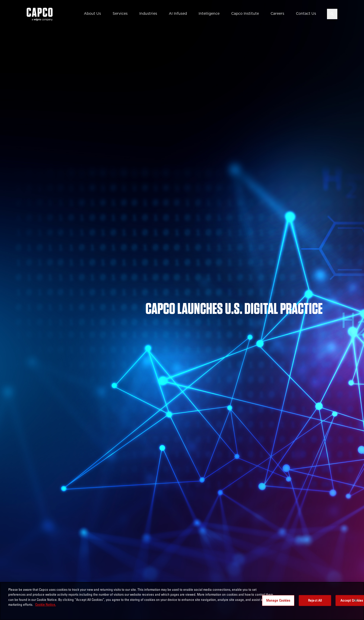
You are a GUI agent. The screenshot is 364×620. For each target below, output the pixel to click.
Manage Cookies (278, 600)
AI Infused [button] (178, 13)
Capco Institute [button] (245, 13)
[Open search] (332, 14)
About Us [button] (92, 13)
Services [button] (120, 13)
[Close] (356, 600)
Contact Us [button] (306, 13)
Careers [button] (277, 13)
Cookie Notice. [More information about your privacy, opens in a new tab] (46, 604)
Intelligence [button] (209, 13)
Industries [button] (148, 13)
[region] (182, 601)
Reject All (315, 600)
